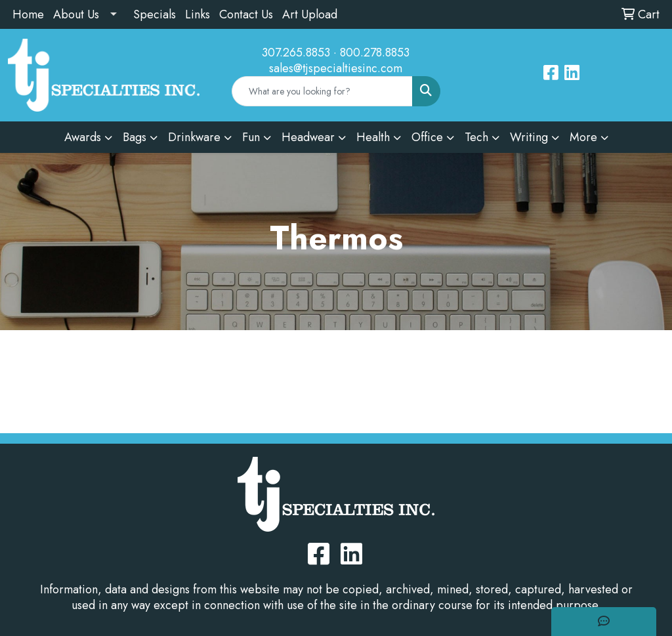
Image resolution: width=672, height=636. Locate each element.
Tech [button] (476, 137)
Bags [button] (135, 137)
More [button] (583, 137)
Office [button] (427, 137)
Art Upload (310, 14)
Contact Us (246, 14)
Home (28, 14)
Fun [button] (251, 137)
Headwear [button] (308, 137)
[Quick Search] (322, 91)
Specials (155, 14)
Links (198, 14)
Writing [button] (529, 137)
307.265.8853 (296, 53)
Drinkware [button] (194, 137)
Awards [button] (83, 137)
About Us (76, 14)
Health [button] (373, 137)
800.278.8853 (375, 53)
